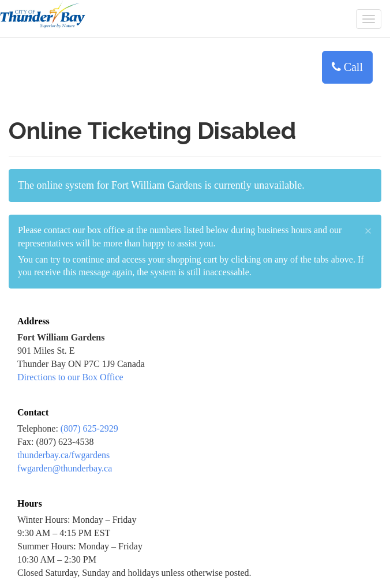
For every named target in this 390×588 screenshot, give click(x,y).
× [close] (368, 231)
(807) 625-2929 (89, 428)
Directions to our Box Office (70, 377)
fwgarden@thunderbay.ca (65, 468)
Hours (30, 503)
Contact (33, 412)
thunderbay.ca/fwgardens (63, 455)
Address (33, 321)
